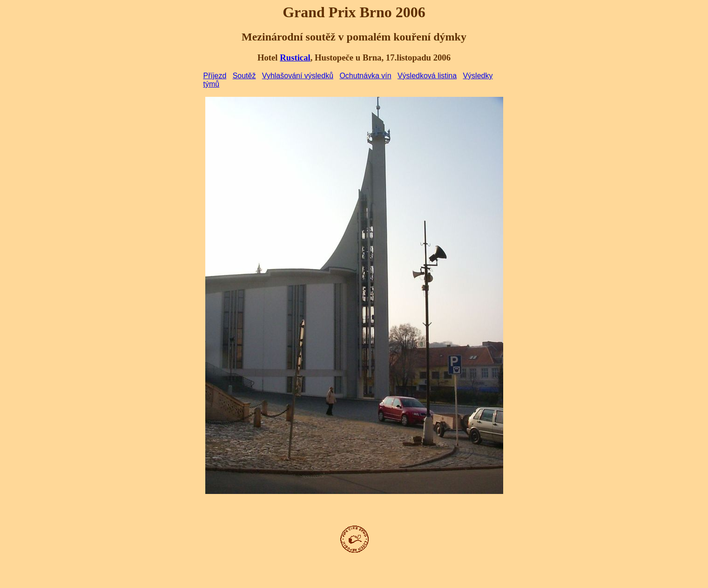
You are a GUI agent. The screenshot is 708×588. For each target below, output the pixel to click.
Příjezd (215, 76)
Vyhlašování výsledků (298, 76)
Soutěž (244, 76)
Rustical (295, 57)
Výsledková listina (427, 76)
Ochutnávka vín (365, 76)
